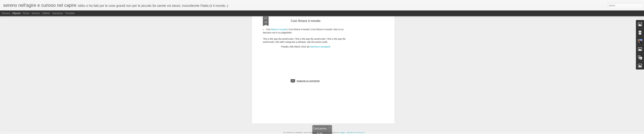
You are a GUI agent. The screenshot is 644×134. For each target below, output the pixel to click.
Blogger (342, 132)
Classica (6, 13)
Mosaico (36, 13)
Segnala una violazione (355, 132)
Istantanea (58, 13)
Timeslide (70, 13)
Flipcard (16, 13)
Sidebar (46, 13)
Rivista (26, 13)
